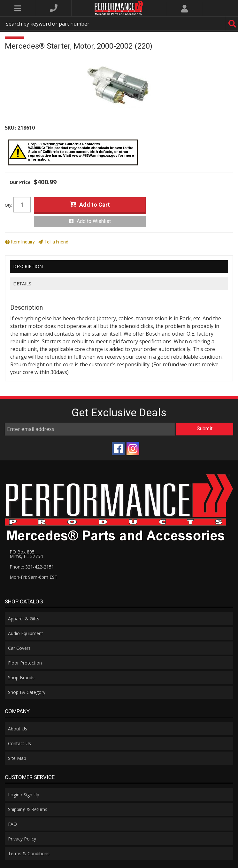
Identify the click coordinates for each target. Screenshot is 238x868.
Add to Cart (95, 205)
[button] (119, 24)
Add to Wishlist (94, 221)
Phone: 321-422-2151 (32, 567)
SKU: (10, 128)
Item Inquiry (23, 242)
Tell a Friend (56, 242)
